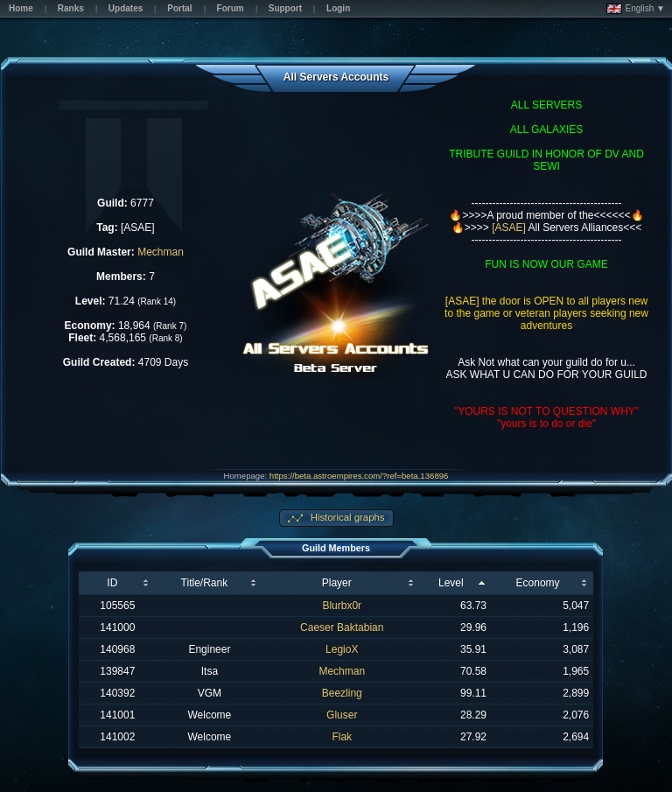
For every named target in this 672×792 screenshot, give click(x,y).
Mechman (161, 252)
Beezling (342, 693)
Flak (342, 737)
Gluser (342, 715)
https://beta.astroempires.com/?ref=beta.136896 (359, 476)
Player (337, 583)
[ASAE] (509, 228)
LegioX (342, 649)
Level (451, 583)
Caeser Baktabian (342, 627)
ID (112, 583)
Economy (538, 583)
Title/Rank (205, 583)
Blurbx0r (342, 606)
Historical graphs (346, 517)
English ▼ (636, 9)
